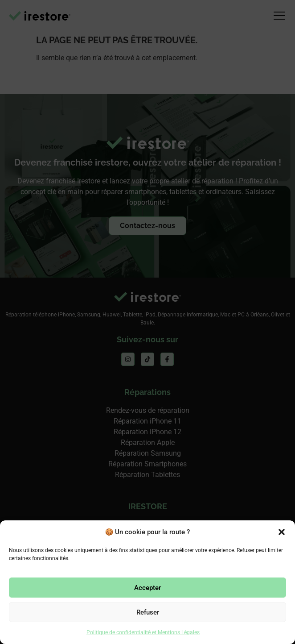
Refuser (148, 612)
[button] (282, 532)
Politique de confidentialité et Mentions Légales (143, 632)
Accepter (147, 588)
